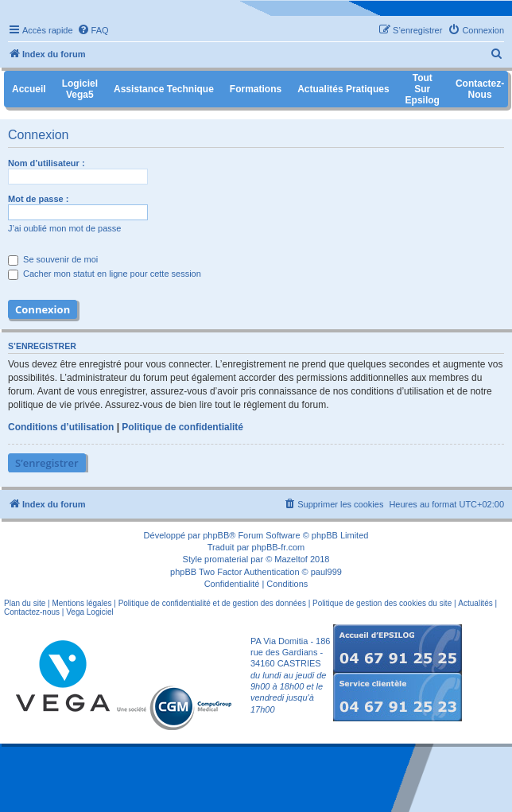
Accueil (29, 89)
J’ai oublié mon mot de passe (64, 228)
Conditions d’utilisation (61, 427)
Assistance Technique (164, 89)
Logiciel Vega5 (80, 89)
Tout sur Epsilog (423, 89)
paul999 (326, 572)
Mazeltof (291, 559)
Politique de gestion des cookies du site (382, 603)
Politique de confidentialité (182, 427)
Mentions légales (81, 603)
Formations (256, 89)
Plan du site (25, 603)
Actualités (475, 603)
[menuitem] (93, 30)
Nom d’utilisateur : (47, 163)
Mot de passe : (38, 199)
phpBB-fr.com (279, 547)
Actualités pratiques (343, 89)
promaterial (226, 559)
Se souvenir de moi (53, 259)
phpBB (216, 535)
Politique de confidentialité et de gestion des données (212, 603)
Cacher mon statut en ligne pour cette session (105, 274)
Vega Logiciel (90, 612)
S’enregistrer (47, 463)
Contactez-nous (32, 612)
